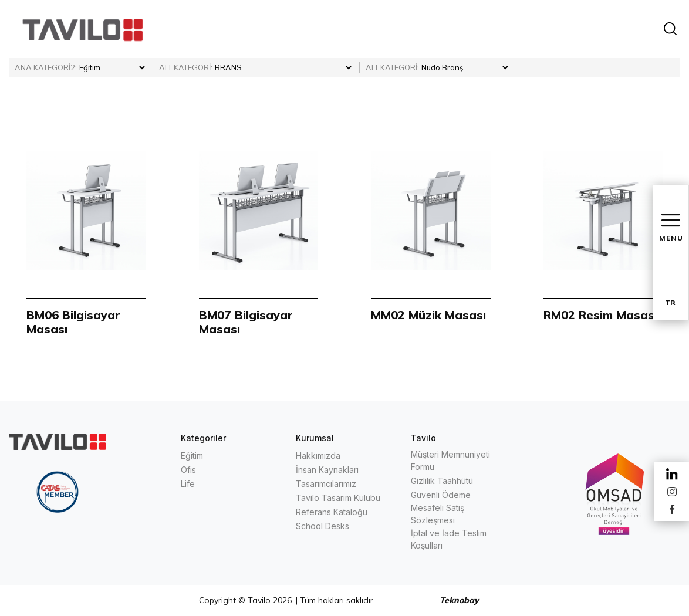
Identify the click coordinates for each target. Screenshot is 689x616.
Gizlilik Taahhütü (442, 481)
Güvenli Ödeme (441, 495)
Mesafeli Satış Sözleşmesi (438, 514)
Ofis (188, 470)
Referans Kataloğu (332, 512)
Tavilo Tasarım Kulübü (338, 498)
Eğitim (192, 456)
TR (670, 302)
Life (188, 484)
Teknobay (459, 600)
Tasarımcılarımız (326, 484)
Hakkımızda (318, 456)
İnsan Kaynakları (327, 470)
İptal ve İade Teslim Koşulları (449, 539)
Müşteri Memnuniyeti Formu (450, 461)
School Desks (322, 526)
